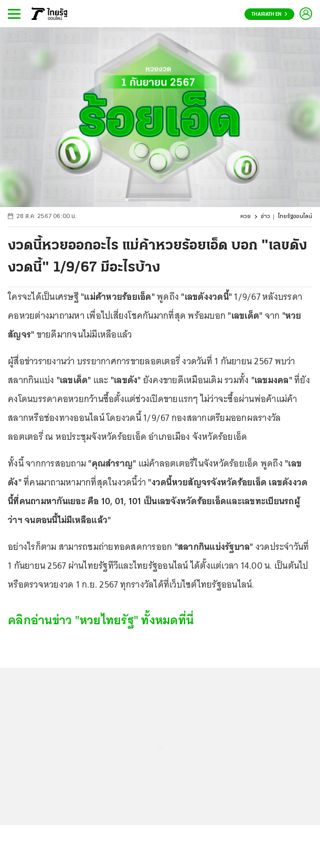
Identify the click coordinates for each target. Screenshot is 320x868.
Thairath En (269, 14)
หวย (246, 217)
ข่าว (265, 217)
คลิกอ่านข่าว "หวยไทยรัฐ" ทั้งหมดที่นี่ (101, 620)
